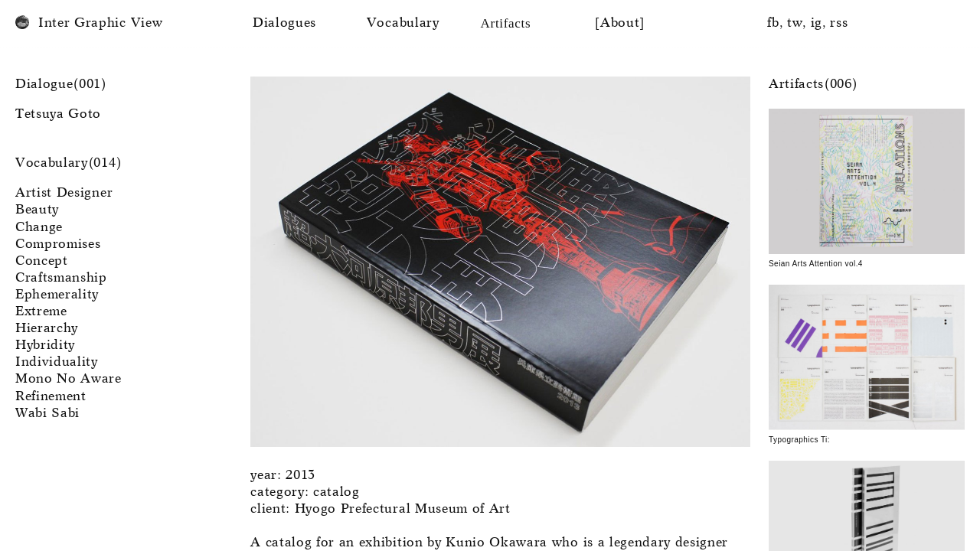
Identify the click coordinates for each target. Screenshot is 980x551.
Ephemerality (57, 295)
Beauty (37, 210)
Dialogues (284, 23)
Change (39, 228)
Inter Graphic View (100, 23)
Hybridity (45, 346)
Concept (42, 261)
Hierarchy (47, 329)
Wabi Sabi (47, 414)
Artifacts (506, 23)
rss (839, 23)
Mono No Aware (69, 379)
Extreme (41, 312)
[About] (620, 23)
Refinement (51, 397)
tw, (797, 23)
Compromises (58, 245)
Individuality (57, 362)
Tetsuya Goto (58, 114)
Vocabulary (403, 23)
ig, (819, 23)
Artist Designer (64, 193)
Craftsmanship (61, 278)
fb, (775, 23)
